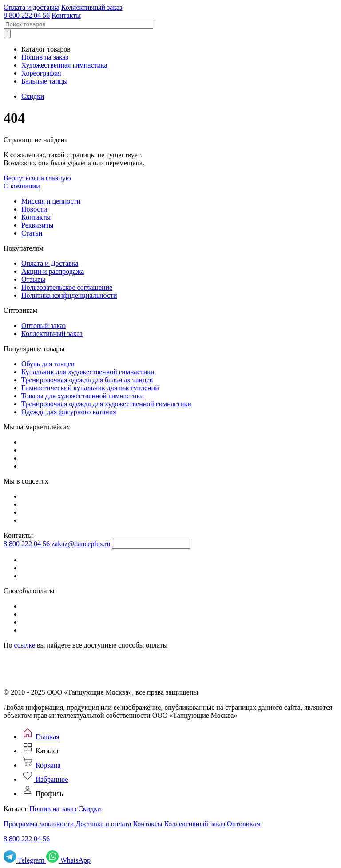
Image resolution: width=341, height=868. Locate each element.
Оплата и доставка (32, 7)
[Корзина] (41, 765)
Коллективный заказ (92, 7)
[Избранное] (45, 779)
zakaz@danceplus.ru (81, 544)
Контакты (66, 15)
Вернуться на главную (37, 178)
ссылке (25, 645)
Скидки (33, 96)
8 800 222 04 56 (27, 15)
